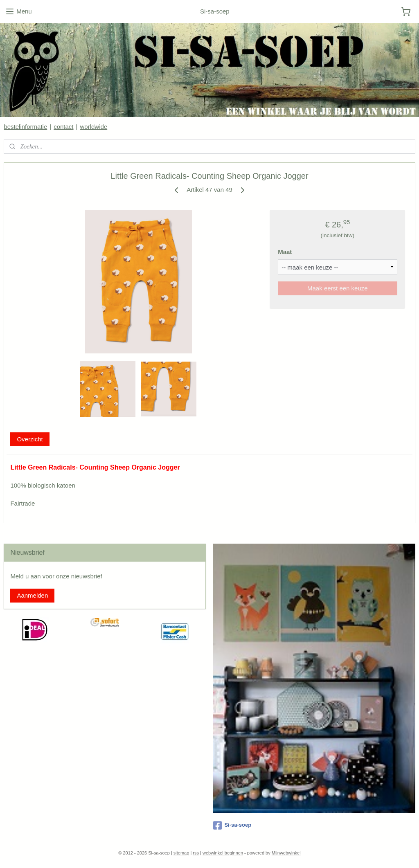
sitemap (181, 853)
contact (63, 127)
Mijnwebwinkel (286, 853)
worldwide (93, 127)
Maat (285, 252)
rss (196, 853)
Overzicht (30, 439)
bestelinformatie (25, 127)
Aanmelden (32, 595)
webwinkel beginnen (223, 853)
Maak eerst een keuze (338, 288)
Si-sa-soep (232, 825)
